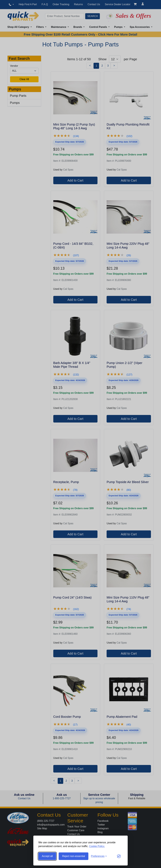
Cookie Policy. (97, 846)
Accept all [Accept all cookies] (47, 856)
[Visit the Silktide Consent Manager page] (119, 856)
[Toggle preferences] (99, 856)
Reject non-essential (74, 856)
